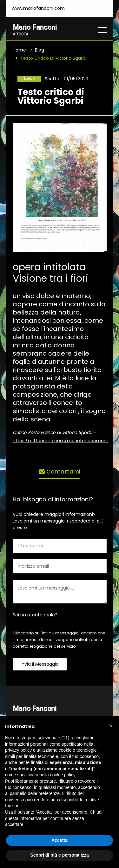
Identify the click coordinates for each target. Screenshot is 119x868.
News (29, 79)
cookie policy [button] (63, 775)
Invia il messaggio (40, 664)
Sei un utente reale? (35, 615)
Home (19, 50)
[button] (111, 726)
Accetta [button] (60, 840)
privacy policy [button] (18, 750)
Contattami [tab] (60, 471)
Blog (40, 50)
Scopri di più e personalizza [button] (59, 855)
